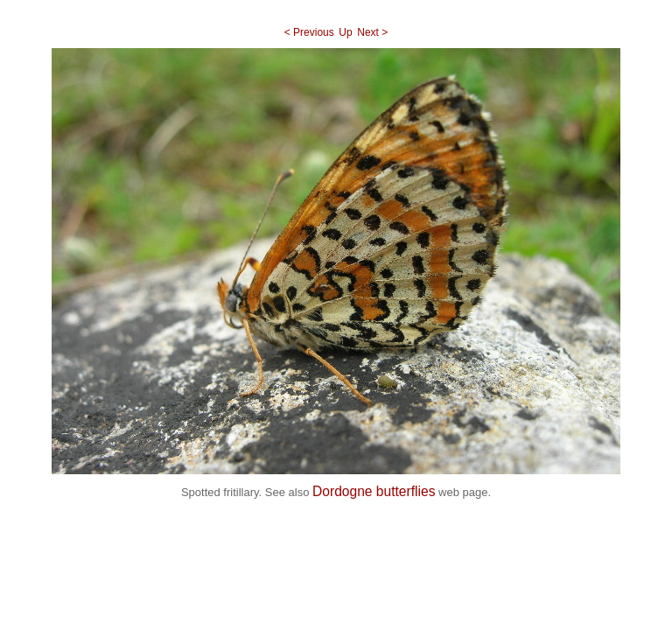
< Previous (309, 32)
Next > (372, 32)
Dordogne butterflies (374, 491)
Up (345, 32)
